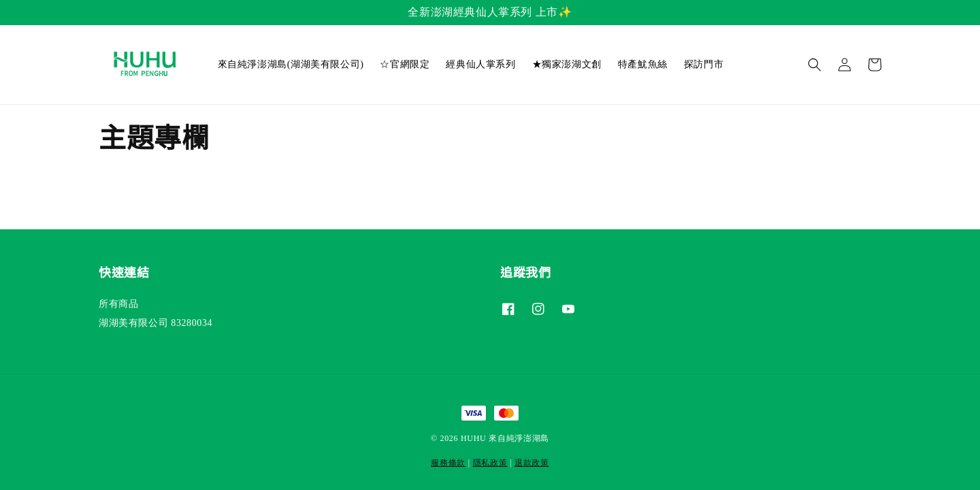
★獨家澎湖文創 (567, 64)
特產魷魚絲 (643, 64)
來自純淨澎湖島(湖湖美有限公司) (291, 64)
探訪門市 (704, 64)
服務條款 (448, 463)
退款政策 (532, 463)
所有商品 (118, 304)
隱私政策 (490, 463)
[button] (815, 65)
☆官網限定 (405, 64)
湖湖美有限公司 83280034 (156, 323)
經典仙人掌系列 (480, 64)
